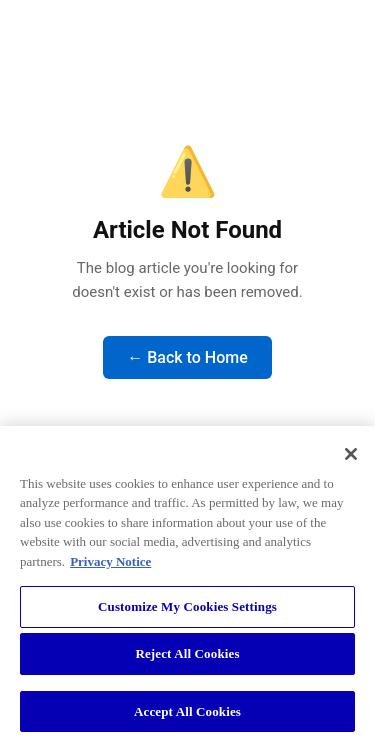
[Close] (351, 458)
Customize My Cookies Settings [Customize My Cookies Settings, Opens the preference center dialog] (187, 611)
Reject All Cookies (187, 658)
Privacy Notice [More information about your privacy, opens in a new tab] (110, 566)
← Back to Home (187, 357)
